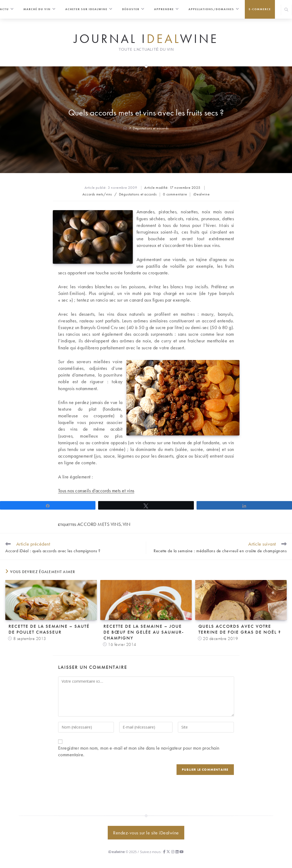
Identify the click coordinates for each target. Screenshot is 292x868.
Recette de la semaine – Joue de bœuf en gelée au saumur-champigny (144, 632)
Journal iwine (146, 39)
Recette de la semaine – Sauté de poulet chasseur (49, 629)
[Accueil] (125, 128)
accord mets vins (99, 524)
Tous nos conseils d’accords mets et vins (96, 491)
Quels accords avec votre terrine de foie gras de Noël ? (240, 629)
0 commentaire (175, 194)
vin (127, 524)
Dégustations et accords (151, 128)
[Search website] (286, 10)
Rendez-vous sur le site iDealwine (146, 833)
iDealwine (201, 194)
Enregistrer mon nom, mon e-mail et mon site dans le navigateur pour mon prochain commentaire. (139, 751)
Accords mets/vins (97, 194)
